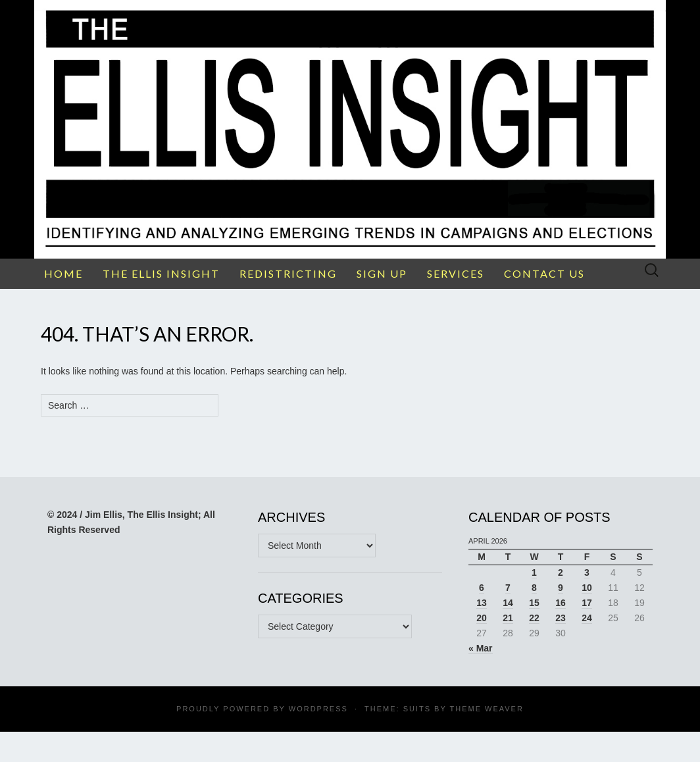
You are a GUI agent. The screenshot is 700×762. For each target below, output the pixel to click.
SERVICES (456, 273)
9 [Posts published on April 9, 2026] (561, 588)
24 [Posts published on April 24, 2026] (587, 618)
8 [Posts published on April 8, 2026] (534, 588)
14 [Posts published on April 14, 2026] (508, 603)
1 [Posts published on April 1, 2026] (534, 572)
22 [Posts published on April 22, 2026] (534, 618)
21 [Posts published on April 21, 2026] (508, 618)
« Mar (481, 648)
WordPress (318, 709)
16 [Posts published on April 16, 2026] (561, 603)
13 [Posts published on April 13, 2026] (482, 603)
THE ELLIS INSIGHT (161, 273)
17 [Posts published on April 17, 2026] (587, 603)
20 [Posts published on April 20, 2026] (482, 618)
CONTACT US (544, 273)
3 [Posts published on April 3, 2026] (587, 572)
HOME (63, 273)
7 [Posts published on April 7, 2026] (508, 588)
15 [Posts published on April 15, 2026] (534, 603)
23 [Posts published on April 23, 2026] (561, 618)
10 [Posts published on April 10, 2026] (587, 588)
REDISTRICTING (288, 273)
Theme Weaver (486, 709)
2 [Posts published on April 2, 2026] (561, 572)
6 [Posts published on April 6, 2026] (482, 588)
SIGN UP (382, 273)
